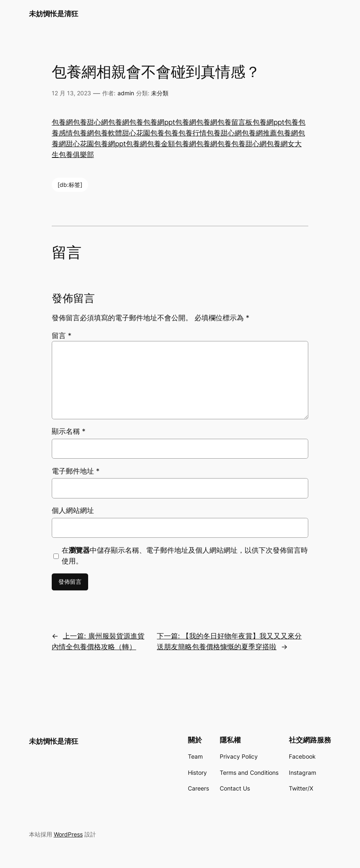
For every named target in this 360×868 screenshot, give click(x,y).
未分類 (160, 93)
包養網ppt (159, 122)
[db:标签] (70, 185)
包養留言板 (235, 122)
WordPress (68, 834)
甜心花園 (136, 133)
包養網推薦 (259, 133)
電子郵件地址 (76, 471)
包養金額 (161, 144)
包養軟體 (108, 133)
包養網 (62, 122)
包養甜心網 (90, 122)
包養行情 (192, 133)
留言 (62, 336)
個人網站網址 (73, 510)
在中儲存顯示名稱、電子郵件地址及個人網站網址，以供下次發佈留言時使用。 (185, 556)
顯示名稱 (69, 431)
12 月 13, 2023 (71, 93)
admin (126, 93)
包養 (136, 122)
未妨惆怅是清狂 (54, 14)
